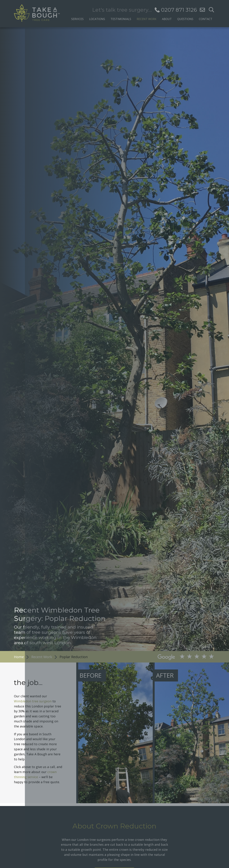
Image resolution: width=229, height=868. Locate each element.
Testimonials (121, 19)
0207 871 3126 (179, 10)
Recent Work (147, 19)
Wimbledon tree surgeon (33, 701)
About (167, 19)
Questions (185, 19)
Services (77, 19)
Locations (97, 19)
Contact (206, 19)
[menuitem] (77, 18)
